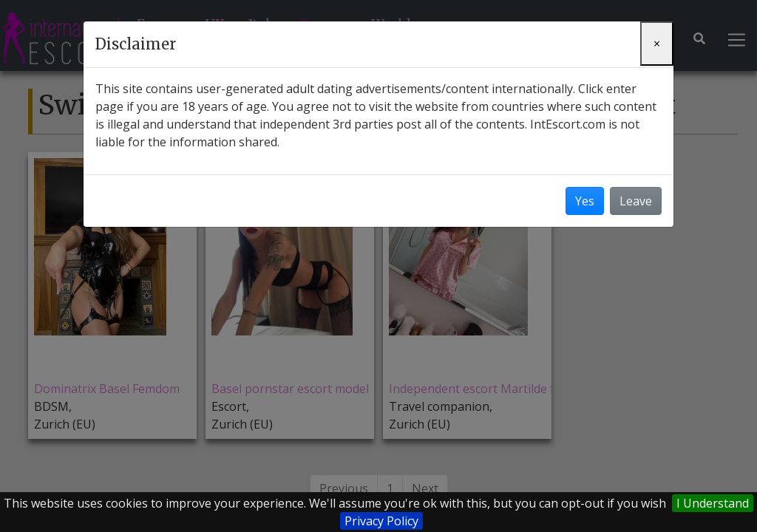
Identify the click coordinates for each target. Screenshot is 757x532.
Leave (636, 201)
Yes (585, 201)
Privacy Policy (381, 521)
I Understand (713, 503)
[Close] (657, 44)
